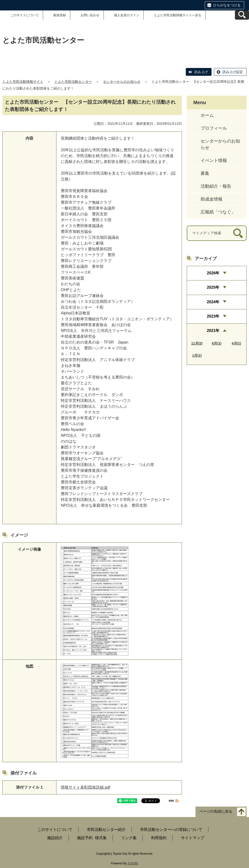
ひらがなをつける (227, 5)
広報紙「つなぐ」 (218, 212)
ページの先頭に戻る (216, 811)
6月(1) (217, 343)
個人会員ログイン (127, 15)
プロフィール (214, 128)
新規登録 (60, 15)
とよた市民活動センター (73, 82)
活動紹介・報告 (216, 186)
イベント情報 (214, 160)
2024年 (213, 302)
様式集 (101, 838)
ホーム (207, 115)
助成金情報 (212, 199)
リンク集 (129, 838)
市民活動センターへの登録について (171, 830)
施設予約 (85, 838)
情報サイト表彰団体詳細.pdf (85, 787)
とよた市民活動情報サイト (23, 82)
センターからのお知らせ (122, 82)
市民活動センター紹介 (106, 830)
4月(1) (236, 343)
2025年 (213, 287)
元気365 (133, 863)
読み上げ (201, 72)
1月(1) (197, 355)
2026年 (213, 273)
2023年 (213, 316)
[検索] (238, 233)
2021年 (213, 331)
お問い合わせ (90, 15)
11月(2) (197, 343)
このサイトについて (24, 15)
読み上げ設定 (233, 72)
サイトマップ (193, 838)
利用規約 (159, 838)
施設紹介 (55, 838)
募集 (205, 173)
